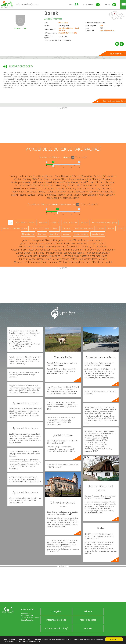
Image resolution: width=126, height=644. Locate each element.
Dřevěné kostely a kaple (84, 228)
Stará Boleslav (106, 192)
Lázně (121, 228)
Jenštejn (81, 179)
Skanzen (85, 223)
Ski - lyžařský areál (70, 223)
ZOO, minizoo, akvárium (26, 223)
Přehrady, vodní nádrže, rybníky (105, 223)
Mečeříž (30, 185)
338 (101, 25)
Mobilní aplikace (88, 620)
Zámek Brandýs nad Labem (88, 240)
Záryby (57, 198)
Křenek (74, 182)
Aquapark (43, 223)
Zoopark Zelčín (69, 259)
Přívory (41, 192)
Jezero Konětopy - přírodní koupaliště (40, 243)
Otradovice (50, 188)
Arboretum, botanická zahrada (15, 228)
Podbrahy (71, 188)
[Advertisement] (63, 126)
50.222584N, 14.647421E (68, 33)
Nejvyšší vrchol (28, 234)
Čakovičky (87, 176)
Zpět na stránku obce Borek (114, 101)
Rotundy (101, 228)
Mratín (72, 185)
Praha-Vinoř (18, 192)
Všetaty (110, 195)
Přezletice (31, 192)
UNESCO (55, 223)
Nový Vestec (36, 188)
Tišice (61, 195)
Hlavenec (56, 179)
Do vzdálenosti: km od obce (54, 157)
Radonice (52, 192)
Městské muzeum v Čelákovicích (63, 247)
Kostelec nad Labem (33, 182)
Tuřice (69, 195)
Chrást (18, 179)
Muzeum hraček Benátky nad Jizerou (65, 253)
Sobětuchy (81, 192)
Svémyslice (51, 195)
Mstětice (81, 185)
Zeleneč (67, 198)
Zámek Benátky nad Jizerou (30, 253)
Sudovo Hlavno (35, 195)
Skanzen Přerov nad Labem (99, 250)
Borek (51, 13)
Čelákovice (110, 176)
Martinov (20, 185)
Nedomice (93, 185)
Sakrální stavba (98, 234)
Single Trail (54, 234)
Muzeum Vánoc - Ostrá (31, 259)
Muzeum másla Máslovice (27, 262)
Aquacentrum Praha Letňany (68, 250)
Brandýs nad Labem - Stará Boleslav (51, 176)
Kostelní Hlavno (53, 182)
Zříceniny (66, 228)
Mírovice (50, 185)
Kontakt (88, 628)
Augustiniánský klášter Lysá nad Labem (31, 250)
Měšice (40, 185)
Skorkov (62, 192)
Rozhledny (36, 228)
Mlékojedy (61, 185)
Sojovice (93, 192)
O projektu (56, 611)
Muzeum (66, 234)
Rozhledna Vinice (71, 256)
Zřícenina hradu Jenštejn (32, 247)
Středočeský (63, 23)
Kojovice (106, 179)
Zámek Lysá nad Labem (93, 247)
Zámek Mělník (52, 259)
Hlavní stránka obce (117, 54)
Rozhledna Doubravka (97, 253)
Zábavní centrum (81, 234)
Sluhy (71, 192)
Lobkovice (109, 182)
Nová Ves (105, 185)
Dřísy (46, 179)
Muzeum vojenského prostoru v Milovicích (39, 256)
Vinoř (101, 195)
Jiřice (89, 179)
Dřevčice (37, 179)
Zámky (56, 228)
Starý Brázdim (19, 195)
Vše (10, 223)
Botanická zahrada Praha (94, 256)
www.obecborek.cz (107, 31)
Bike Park (42, 234)
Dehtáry (27, 179)
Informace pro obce (56, 620)
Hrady (46, 228)
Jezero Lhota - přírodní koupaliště (40, 240)
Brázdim (76, 176)
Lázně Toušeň (87, 182)
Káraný (97, 179)
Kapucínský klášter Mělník (92, 259)
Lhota (99, 182)
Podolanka (84, 188)
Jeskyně (111, 228)
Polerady (95, 188)
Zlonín (76, 198)
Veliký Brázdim (89, 195)
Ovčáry (61, 188)
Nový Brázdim (21, 188)
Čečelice (98, 176)
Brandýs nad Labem (20, 176)
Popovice (106, 188)
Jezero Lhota (65, 240)
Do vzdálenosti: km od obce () (51, 204)
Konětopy (16, 182)
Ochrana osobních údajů (56, 628)
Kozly (66, 182)
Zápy (49, 198)
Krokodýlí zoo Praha (81, 262)
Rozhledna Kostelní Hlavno (74, 243)
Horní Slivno (68, 179)
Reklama (88, 611)
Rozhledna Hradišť (103, 262)
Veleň (77, 195)
